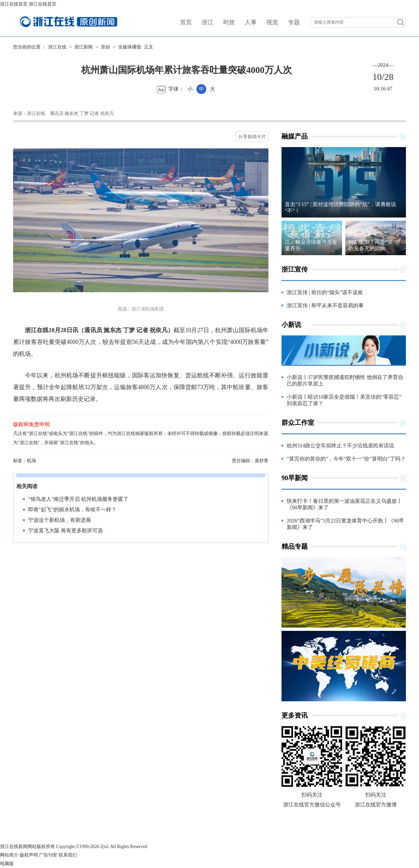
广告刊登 (48, 855)
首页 (186, 22)
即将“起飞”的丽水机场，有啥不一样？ (72, 509)
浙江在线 (57, 47)
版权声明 (29, 855)
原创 (105, 47)
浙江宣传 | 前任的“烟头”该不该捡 (325, 292)
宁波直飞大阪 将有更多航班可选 (65, 530)
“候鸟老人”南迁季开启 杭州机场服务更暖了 (78, 499)
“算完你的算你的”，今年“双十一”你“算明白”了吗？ (346, 459)
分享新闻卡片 (252, 137)
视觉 (272, 22)
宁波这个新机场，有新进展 (60, 520)
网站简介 (9, 855)
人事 (251, 22)
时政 (229, 22)
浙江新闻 (83, 47)
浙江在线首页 (14, 4)
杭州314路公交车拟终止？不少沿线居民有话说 (340, 446)
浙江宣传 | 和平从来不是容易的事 (325, 305)
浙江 (208, 22)
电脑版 (7, 864)
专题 (294, 22)
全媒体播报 (130, 47)
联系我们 (68, 855)
